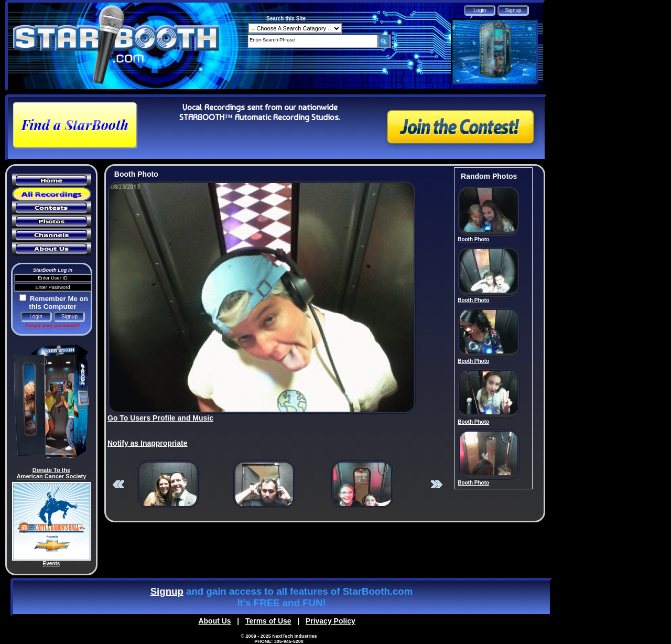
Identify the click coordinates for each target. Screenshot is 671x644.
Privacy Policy (331, 621)
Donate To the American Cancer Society (52, 473)
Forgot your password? (52, 326)
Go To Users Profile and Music (160, 418)
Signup (167, 591)
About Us (214, 621)
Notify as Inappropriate (147, 443)
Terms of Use (268, 621)
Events (52, 563)
